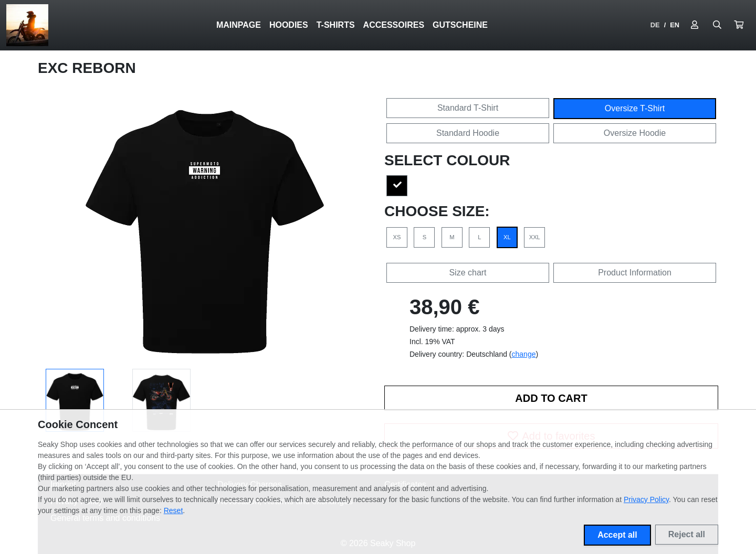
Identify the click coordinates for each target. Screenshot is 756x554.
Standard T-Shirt (468, 108)
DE (655, 25)
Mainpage (239, 25)
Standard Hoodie (468, 133)
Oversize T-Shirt (635, 108)
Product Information (635, 273)
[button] (739, 25)
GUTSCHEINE (460, 25)
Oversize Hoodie (635, 133)
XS (397, 237)
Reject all (687, 534)
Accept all (617, 535)
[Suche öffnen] (717, 25)
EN (675, 25)
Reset (174, 510)
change (524, 354)
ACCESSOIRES (394, 25)
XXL (535, 237)
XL (507, 237)
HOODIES (289, 25)
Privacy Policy (646, 499)
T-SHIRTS (336, 25)
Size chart (468, 273)
